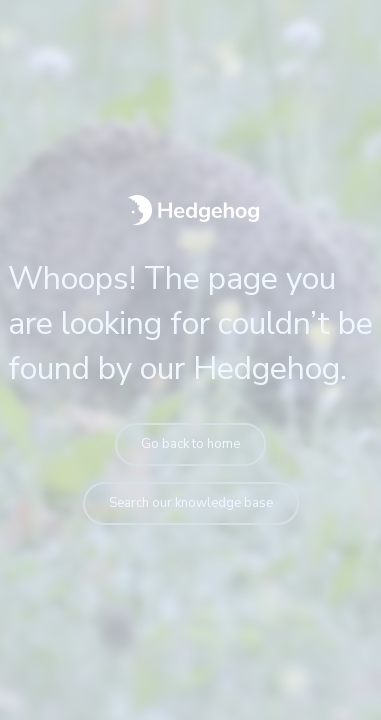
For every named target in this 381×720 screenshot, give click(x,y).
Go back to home (190, 444)
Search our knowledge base (191, 503)
